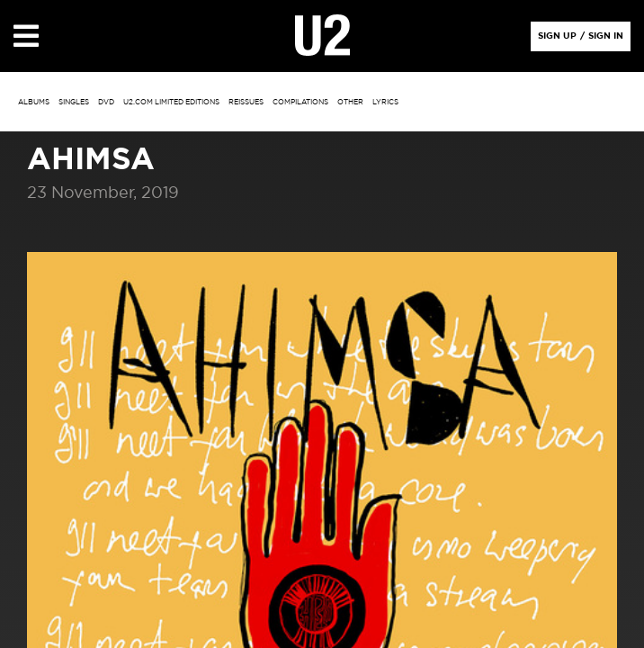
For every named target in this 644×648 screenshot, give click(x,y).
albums (34, 103)
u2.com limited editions (171, 103)
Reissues (246, 103)
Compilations (300, 103)
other (350, 103)
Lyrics (385, 103)
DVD (106, 103)
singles (74, 103)
